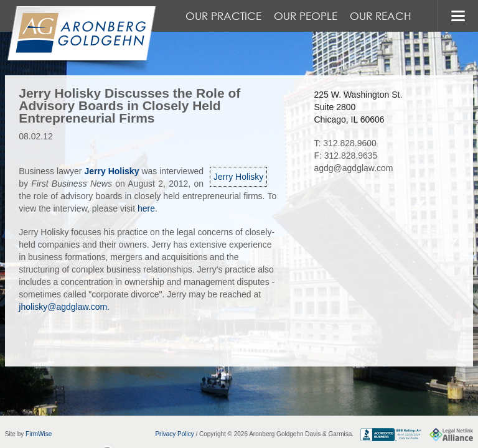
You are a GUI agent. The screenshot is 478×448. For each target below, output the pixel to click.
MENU (458, 16)
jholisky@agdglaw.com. (64, 307)
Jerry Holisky (238, 177)
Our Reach (381, 16)
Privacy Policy (174, 434)
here (146, 208)
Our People (306, 16)
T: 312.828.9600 (345, 143)
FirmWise (39, 434)
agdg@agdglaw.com (353, 168)
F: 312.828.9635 (345, 156)
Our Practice (223, 16)
